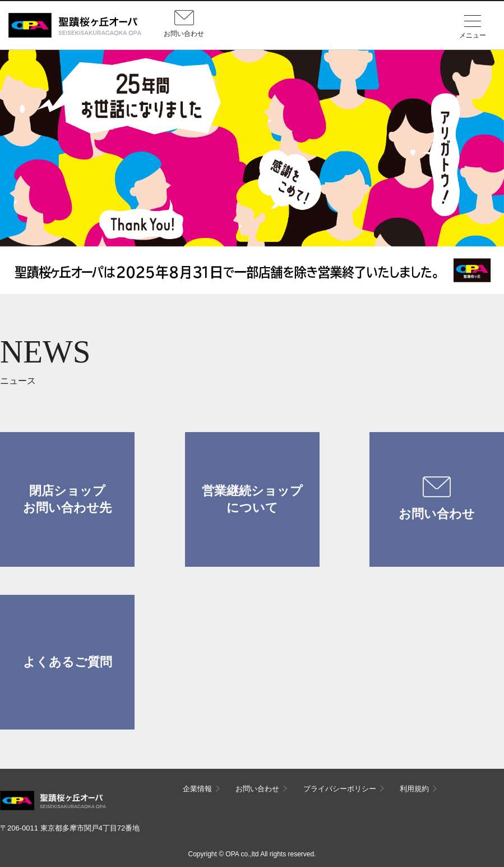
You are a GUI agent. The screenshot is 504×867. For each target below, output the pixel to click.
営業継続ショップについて (252, 499)
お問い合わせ (437, 499)
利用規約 (414, 789)
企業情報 (197, 789)
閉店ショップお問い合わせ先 (67, 499)
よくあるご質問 (68, 662)
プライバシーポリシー (340, 789)
